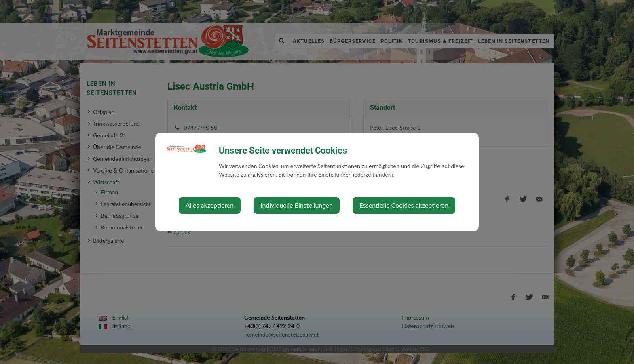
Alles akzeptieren (210, 205)
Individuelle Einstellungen (297, 205)
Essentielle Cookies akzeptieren (404, 205)
